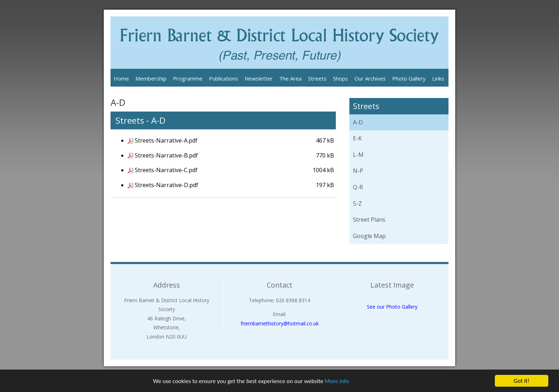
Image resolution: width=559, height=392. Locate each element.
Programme (188, 78)
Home (121, 78)
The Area (290, 78)
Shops (340, 78)
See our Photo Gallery (392, 307)
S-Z (357, 203)
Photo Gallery (409, 78)
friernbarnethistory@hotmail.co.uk (280, 323)
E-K (357, 138)
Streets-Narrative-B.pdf (166, 155)
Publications (224, 78)
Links (438, 78)
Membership (151, 78)
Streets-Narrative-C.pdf (166, 170)
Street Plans (369, 220)
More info (337, 381)
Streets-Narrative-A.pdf (166, 140)
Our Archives (370, 78)
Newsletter (259, 78)
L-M (358, 155)
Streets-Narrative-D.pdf (166, 185)
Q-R (358, 187)
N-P (358, 171)
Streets (317, 78)
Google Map (369, 236)
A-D (358, 122)
